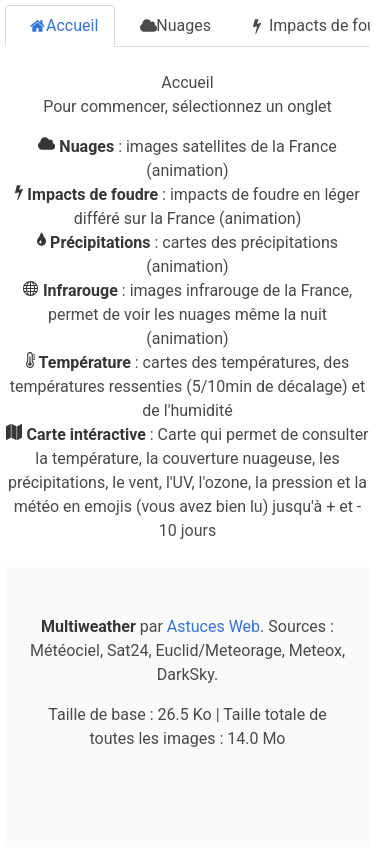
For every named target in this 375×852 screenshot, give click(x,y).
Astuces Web (213, 626)
